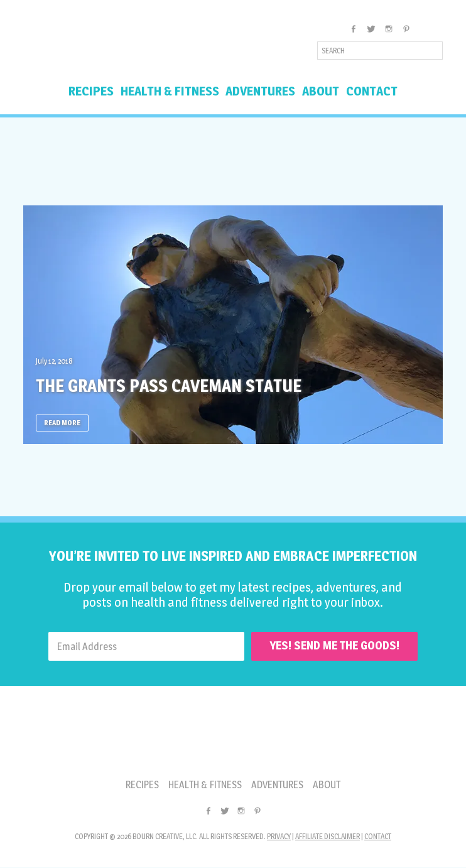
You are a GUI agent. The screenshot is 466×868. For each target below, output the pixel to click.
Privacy (279, 837)
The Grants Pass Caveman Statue (182, 385)
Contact (378, 837)
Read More (62, 423)
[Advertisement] (233, 161)
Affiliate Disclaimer (328, 837)
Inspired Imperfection (122, 46)
